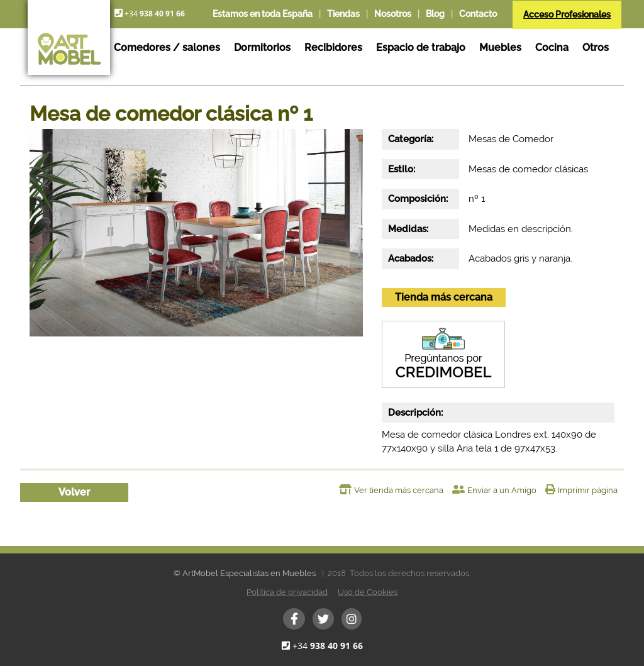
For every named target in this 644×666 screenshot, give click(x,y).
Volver (74, 492)
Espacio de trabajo (421, 47)
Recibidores (333, 47)
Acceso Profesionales (567, 14)
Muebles (500, 47)
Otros (596, 47)
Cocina (552, 47)
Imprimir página (588, 490)
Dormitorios (262, 47)
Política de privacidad (287, 592)
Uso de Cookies (368, 592)
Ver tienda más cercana (399, 490)
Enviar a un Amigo (502, 490)
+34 (328, 646)
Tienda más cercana (444, 297)
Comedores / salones (167, 47)
